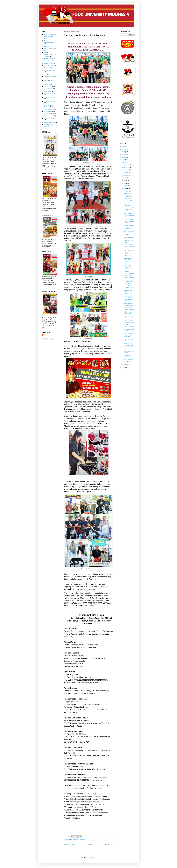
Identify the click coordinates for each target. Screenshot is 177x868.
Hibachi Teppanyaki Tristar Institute (129, 330)
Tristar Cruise (48, 86)
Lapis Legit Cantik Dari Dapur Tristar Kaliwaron (129, 253)
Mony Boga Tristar (49, 66)
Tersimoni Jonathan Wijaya (129, 352)
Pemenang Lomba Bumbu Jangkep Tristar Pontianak (129, 221)
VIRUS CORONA (49, 122)
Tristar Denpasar (48, 89)
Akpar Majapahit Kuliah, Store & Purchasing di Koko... (129, 240)
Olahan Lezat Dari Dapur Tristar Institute (129, 335)
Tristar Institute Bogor (50, 101)
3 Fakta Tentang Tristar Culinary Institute (129, 282)
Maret (126, 188)
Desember (127, 165)
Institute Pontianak (49, 59)
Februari (126, 191)
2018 (124, 368)
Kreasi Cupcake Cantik (128, 356)
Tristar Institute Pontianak (78, 839)
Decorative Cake (128, 201)
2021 (124, 157)
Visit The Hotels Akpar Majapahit (129, 277)
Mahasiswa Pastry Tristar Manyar (128, 304)
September (127, 173)
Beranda (90, 845)
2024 (124, 149)
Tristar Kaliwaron (49, 109)
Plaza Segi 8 (47, 68)
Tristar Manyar (48, 111)
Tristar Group (48, 91)
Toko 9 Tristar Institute (50, 76)
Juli (125, 178)
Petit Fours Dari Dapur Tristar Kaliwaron (128, 292)
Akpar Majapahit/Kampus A (50, 41)
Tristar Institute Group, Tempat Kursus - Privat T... (128, 346)
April (125, 186)
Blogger (94, 858)
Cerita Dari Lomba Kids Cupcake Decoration (129, 233)
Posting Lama (109, 845)
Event (70, 839)
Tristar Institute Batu (50, 97)
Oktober (126, 170)
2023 (124, 152)
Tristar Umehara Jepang (50, 118)
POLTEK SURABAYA (50, 70)
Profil (45, 74)
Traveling (47, 84)
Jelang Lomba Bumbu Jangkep (129, 326)
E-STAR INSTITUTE (50, 48)
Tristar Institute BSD (50, 93)
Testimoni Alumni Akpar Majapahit (129, 317)
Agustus (126, 175)
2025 (124, 147)
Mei (125, 183)
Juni (125, 181)
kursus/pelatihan (48, 63)
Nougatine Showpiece (127, 204)
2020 (124, 160)
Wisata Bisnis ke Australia (48, 125)
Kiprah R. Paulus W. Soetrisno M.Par (129, 321)
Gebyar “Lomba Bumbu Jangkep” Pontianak (129, 246)
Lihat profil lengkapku (48, 339)
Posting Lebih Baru (69, 845)
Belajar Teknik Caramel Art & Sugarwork (128, 267)
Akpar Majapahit (49, 34)
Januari (126, 364)
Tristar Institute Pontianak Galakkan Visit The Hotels (128, 196)
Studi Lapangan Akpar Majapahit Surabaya (129, 215)
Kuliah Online (48, 61)
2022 (124, 154)
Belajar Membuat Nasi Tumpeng (128, 360)
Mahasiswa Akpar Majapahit (128, 313)
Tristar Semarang (49, 116)
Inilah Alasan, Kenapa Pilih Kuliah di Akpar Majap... (129, 261)
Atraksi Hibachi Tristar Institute (129, 287)
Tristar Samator (48, 114)
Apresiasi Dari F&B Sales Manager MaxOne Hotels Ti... (129, 298)
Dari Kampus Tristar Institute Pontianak (129, 227)
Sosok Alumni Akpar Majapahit (129, 272)
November (127, 167)
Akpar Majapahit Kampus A (49, 37)
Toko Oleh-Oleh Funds (50, 80)
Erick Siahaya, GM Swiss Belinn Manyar (129, 209)
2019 (124, 162)
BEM (45, 46)
